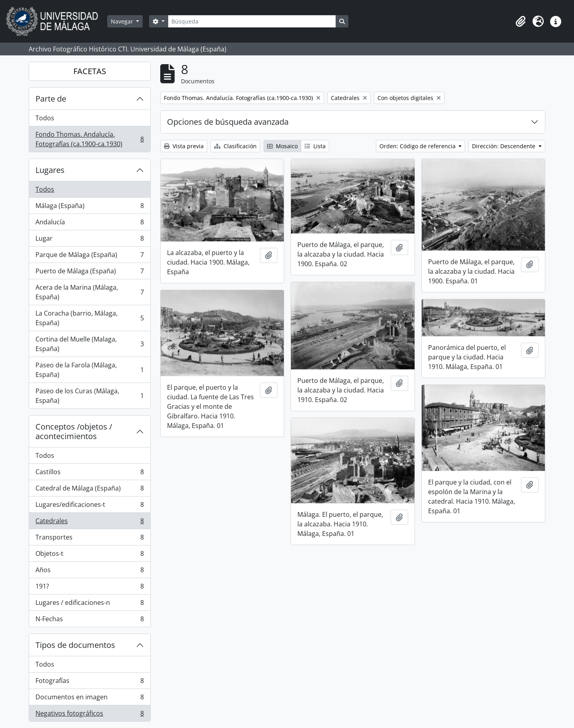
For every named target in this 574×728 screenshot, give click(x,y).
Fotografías (89, 682)
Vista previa (184, 146)
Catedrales (89, 523)
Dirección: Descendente (504, 146)
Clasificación (235, 146)
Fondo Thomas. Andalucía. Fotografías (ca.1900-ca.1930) (89, 139)
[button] (521, 22)
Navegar (123, 21)
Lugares (50, 170)
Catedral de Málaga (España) (89, 490)
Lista (315, 146)
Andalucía (89, 224)
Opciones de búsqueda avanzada (228, 122)
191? (89, 588)
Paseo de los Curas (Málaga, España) (89, 396)
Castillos (89, 474)
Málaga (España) (89, 207)
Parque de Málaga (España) (89, 256)
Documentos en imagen (89, 699)
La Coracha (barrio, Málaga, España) (89, 318)
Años (89, 572)
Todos (45, 118)
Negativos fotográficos (89, 715)
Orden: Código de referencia (418, 146)
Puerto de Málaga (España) (89, 273)
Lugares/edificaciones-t (89, 506)
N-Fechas (89, 620)
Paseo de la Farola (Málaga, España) (89, 370)
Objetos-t (89, 555)
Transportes (89, 539)
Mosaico (282, 146)
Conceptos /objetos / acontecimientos (74, 431)
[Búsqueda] (252, 21)
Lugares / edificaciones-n (89, 604)
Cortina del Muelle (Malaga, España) (89, 344)
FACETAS (90, 71)
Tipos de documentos (75, 645)
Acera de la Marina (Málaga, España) (89, 292)
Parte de (51, 99)
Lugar (89, 240)
